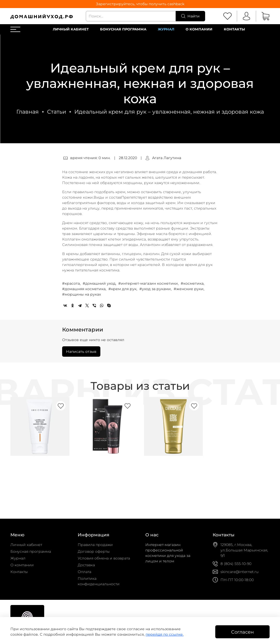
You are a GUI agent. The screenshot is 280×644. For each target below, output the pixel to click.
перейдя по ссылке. (165, 634)
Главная (28, 112)
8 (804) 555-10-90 (236, 564)
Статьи (57, 112)
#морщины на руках (82, 294)
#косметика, (193, 283)
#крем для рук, (123, 289)
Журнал (166, 29)
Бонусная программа (123, 29)
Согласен (242, 632)
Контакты (234, 29)
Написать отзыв (81, 352)
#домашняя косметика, (85, 289)
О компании (199, 29)
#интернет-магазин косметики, (149, 283)
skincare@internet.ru (239, 572)
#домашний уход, (100, 283)
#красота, (72, 283)
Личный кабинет (71, 29)
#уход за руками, (156, 289)
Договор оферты (94, 551)
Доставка (86, 565)
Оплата (84, 572)
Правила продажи (95, 545)
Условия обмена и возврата (104, 558)
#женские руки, (190, 289)
